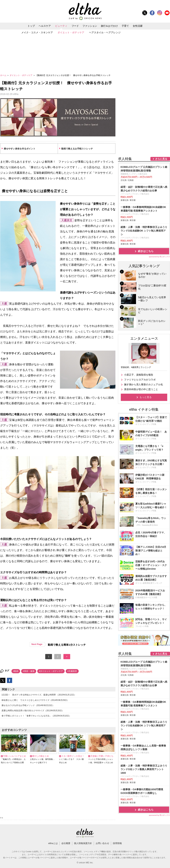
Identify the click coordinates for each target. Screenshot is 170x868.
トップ (31, 26)
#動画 (16, 671)
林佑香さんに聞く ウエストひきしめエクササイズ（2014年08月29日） (35, 700)
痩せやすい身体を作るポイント (20, 149)
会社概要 (66, 843)
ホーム (4, 75)
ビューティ (61, 26)
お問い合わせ (102, 843)
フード (75, 26)
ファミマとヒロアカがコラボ (140, 380)
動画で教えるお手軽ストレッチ (77, 149)
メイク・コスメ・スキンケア (37, 32)
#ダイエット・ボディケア (51, 671)
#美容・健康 (29, 671)
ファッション (90, 26)
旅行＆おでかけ (109, 26)
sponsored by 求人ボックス (159, 257)
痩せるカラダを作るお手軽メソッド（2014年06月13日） (28, 705)
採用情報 (117, 843)
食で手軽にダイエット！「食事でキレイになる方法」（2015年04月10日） (36, 716)
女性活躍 (138, 26)
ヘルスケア (45, 26)
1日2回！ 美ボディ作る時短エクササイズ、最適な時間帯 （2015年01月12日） (39, 695)
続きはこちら (146, 251)
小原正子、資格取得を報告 (139, 375)
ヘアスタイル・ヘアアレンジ (105, 32)
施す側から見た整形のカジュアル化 (143, 384)
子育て (125, 26)
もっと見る (146, 397)
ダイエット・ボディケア (71, 32)
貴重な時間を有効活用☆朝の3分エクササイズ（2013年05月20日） (33, 711)
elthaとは (53, 843)
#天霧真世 (72, 671)
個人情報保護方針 (83, 843)
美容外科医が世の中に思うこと (141, 389)
